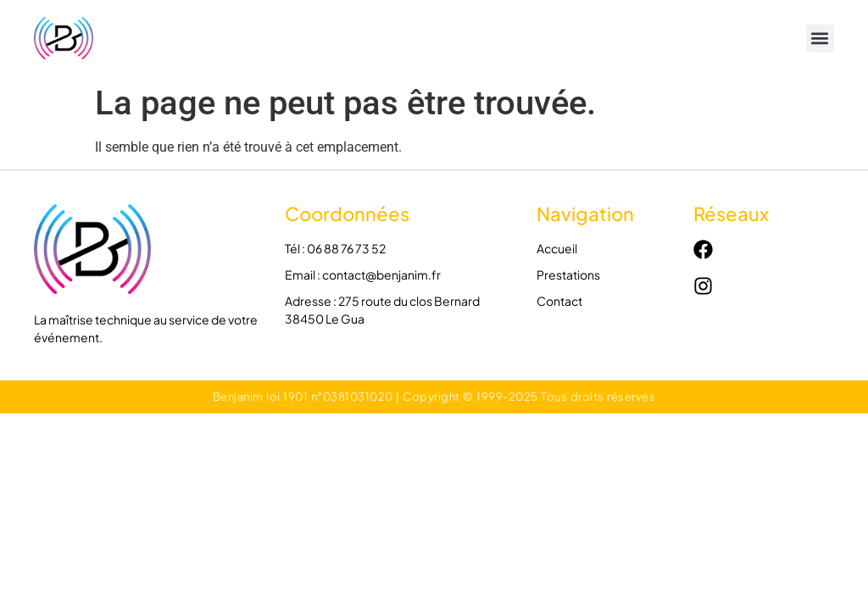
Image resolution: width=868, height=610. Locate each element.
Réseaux (731, 213)
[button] (820, 39)
